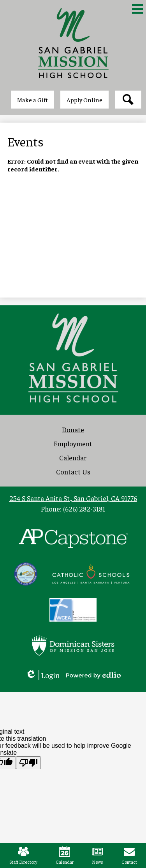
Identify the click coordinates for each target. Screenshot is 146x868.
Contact (129, 856)
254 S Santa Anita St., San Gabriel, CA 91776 (73, 498)
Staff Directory (23, 856)
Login (43, 675)
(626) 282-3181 (84, 509)
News (98, 856)
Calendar (65, 856)
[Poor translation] (28, 763)
